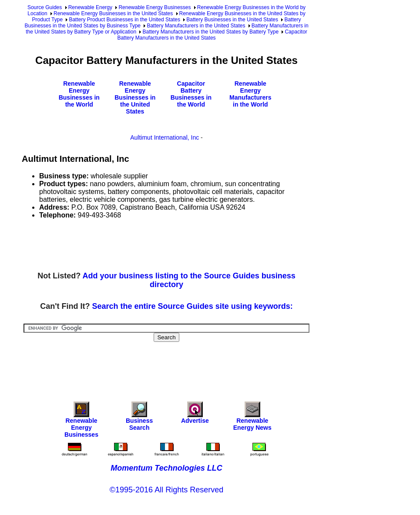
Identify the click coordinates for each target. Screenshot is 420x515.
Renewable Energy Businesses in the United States (113, 13)
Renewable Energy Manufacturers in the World (250, 94)
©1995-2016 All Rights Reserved (166, 490)
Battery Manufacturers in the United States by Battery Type (210, 32)
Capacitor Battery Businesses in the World (191, 94)
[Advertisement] (180, 246)
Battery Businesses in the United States (232, 20)
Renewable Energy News (252, 418)
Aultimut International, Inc (165, 137)
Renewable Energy (90, 7)
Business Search (139, 418)
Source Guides (45, 7)
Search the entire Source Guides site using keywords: (193, 306)
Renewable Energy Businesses (155, 7)
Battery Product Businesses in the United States (124, 20)
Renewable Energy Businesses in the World (79, 94)
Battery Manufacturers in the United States (196, 26)
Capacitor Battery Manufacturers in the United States (212, 35)
